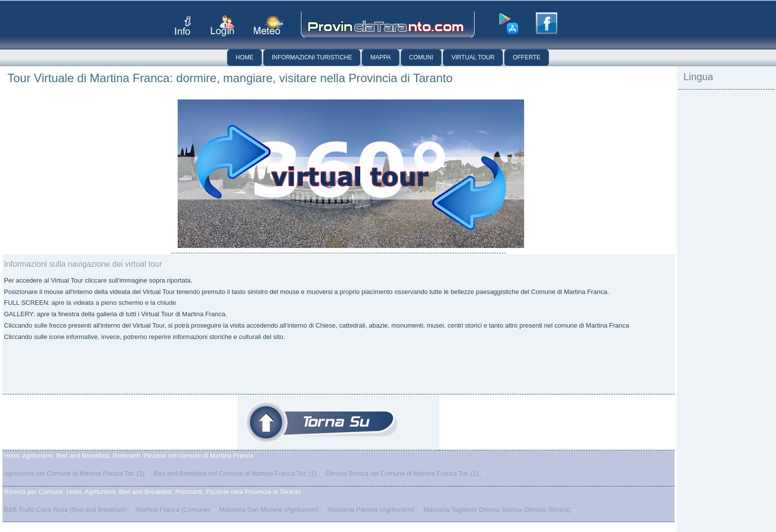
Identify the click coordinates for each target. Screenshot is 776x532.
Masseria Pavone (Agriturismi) (371, 509)
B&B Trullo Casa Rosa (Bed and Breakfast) (66, 509)
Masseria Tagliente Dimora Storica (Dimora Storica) (497, 509)
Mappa (380, 57)
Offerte (527, 57)
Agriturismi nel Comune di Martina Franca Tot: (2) (74, 473)
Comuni (421, 57)
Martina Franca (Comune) (173, 509)
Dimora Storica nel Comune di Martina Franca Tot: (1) (402, 473)
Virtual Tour (473, 57)
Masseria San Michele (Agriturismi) (269, 509)
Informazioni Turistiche (312, 57)
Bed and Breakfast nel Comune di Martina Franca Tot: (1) (235, 473)
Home (244, 57)
